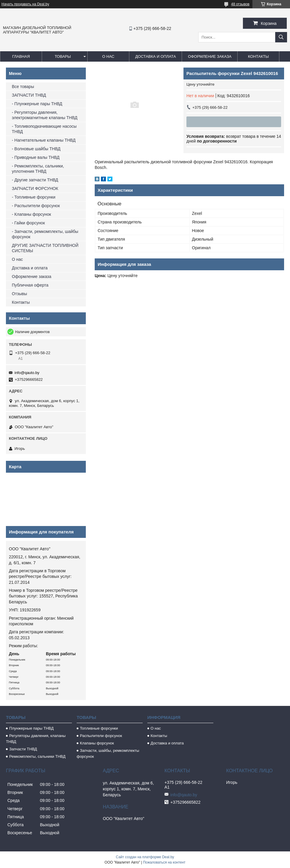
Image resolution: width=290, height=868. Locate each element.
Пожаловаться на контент (164, 862)
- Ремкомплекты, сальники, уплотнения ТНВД (38, 169)
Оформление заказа (210, 56)
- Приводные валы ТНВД (36, 157)
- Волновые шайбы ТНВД (36, 149)
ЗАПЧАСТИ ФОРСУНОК (35, 188)
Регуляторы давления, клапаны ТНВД (36, 739)
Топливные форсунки (99, 728)
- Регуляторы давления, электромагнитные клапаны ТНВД (45, 115)
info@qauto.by (27, 373)
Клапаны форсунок (97, 743)
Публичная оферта (30, 285)
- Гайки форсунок (28, 223)
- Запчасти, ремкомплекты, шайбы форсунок (45, 234)
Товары (63, 56)
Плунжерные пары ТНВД (31, 728)
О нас (108, 56)
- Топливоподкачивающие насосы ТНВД (44, 129)
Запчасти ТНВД (23, 749)
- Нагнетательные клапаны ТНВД (44, 140)
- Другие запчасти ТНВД (35, 180)
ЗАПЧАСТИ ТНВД (29, 95)
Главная (21, 56)
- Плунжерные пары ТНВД (37, 104)
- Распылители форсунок (36, 206)
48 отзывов (240, 4)
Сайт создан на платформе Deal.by (145, 857)
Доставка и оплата (156, 56)
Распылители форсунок (101, 736)
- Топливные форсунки (34, 197)
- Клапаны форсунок (31, 214)
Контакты (258, 56)
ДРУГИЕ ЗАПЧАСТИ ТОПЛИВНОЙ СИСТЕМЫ (45, 248)
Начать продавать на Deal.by (25, 4)
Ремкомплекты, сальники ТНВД (37, 756)
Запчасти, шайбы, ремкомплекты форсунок (108, 753)
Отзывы (19, 294)
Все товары (23, 87)
